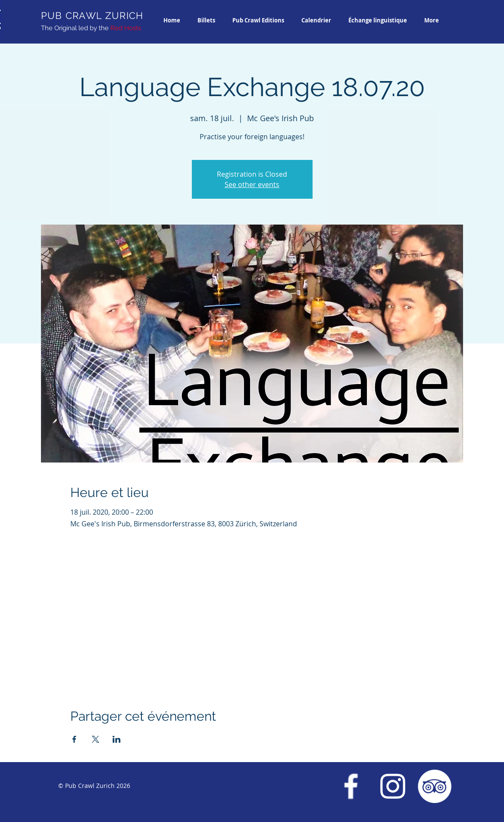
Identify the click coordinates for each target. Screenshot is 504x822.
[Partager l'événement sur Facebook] (74, 739)
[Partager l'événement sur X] (95, 739)
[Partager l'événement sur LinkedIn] (117, 739)
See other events (252, 184)
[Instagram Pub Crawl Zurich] (393, 786)
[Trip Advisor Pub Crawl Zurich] (435, 786)
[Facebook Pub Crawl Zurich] (351, 786)
